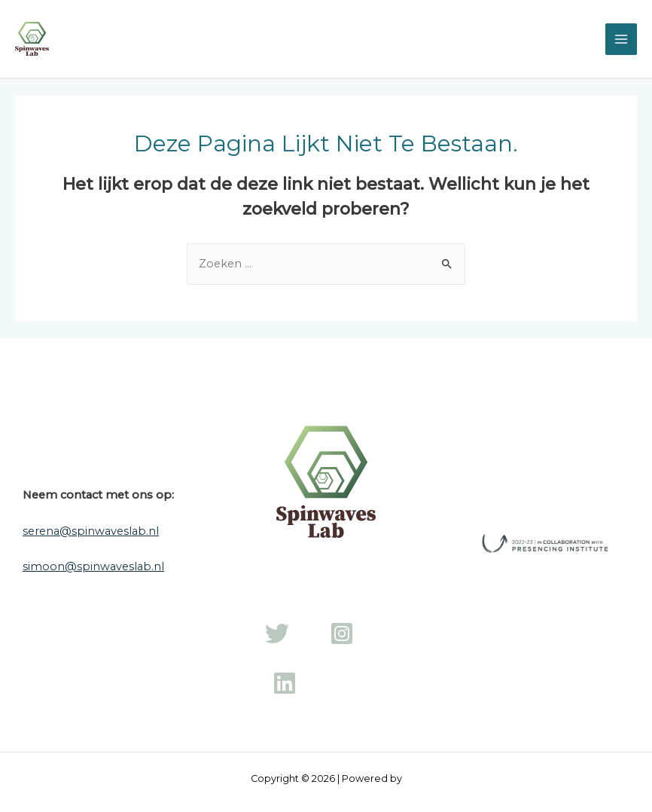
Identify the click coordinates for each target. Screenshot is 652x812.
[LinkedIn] (285, 683)
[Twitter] (277, 633)
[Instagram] (342, 633)
